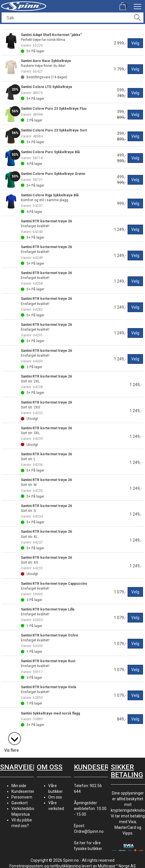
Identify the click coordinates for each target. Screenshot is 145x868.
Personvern (22, 797)
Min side (19, 786)
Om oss (55, 797)
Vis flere (12, 750)
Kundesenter (23, 791)
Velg (135, 43)
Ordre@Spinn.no (89, 831)
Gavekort (20, 803)
